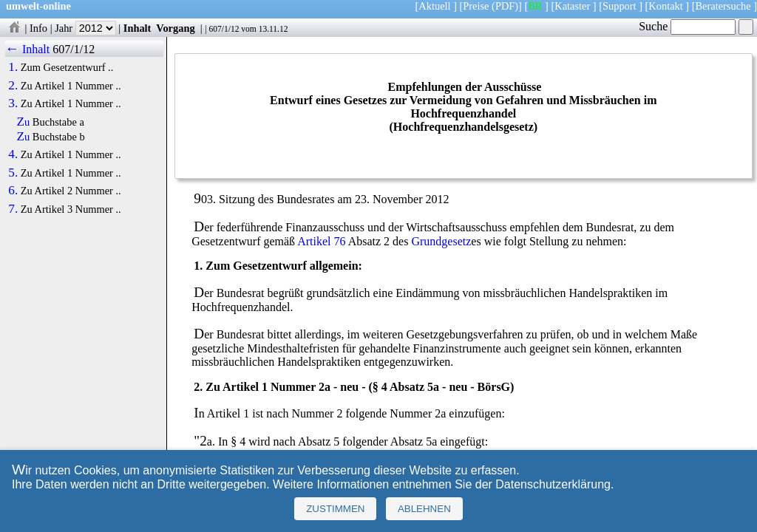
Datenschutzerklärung (553, 484)
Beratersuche (723, 6)
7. (13, 209)
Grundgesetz (441, 241)
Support (619, 6)
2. (13, 86)
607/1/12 (224, 29)
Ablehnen (424, 509)
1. (13, 67)
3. (13, 103)
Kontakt (665, 6)
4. (13, 154)
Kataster (572, 6)
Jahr (85, 28)
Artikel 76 (321, 241)
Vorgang (176, 28)
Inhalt (138, 28)
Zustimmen (335, 509)
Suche (687, 26)
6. (13, 191)
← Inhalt (28, 49)
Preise (476, 6)
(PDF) (505, 6)
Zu (24, 122)
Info (38, 28)
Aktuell (434, 6)
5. (13, 173)
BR (535, 6)
